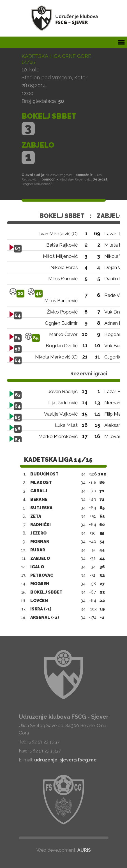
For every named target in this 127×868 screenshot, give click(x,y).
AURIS (84, 850)
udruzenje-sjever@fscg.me (65, 760)
